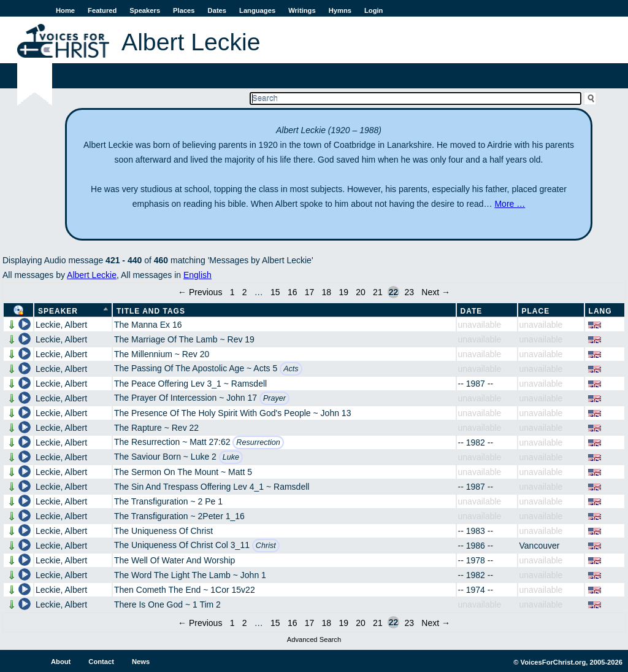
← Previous (200, 292)
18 (327, 292)
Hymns (340, 10)
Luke (231, 457)
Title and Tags (151, 311)
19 (343, 292)
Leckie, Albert (61, 325)
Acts (291, 369)
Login (373, 10)
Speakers (145, 10)
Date (472, 311)
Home (65, 10)
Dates (217, 10)
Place (536, 311)
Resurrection (258, 442)
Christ (266, 546)
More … (510, 204)
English (197, 275)
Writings (302, 10)
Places (184, 10)
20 (361, 292)
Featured (102, 10)
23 (409, 292)
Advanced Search (314, 639)
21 (378, 292)
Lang (600, 311)
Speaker (58, 311)
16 (293, 292)
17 (310, 292)
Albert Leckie (92, 275)
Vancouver (540, 546)
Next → (436, 292)
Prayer (274, 398)
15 (275, 292)
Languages (257, 10)
